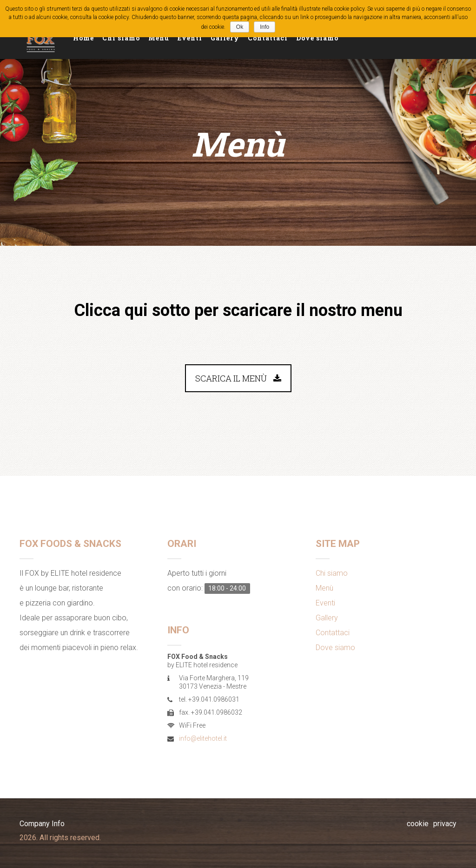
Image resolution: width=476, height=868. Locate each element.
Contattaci (268, 38)
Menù (159, 38)
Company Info (42, 824)
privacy (445, 824)
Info (264, 27)
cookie (418, 824)
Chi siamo (121, 38)
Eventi (190, 38)
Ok (240, 27)
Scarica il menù (238, 378)
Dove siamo (317, 38)
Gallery (225, 38)
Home (83, 38)
